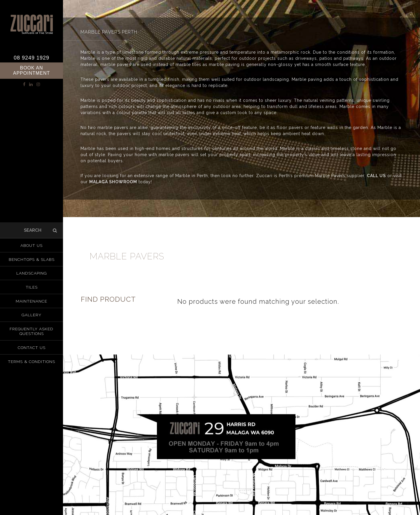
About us (32, 247)
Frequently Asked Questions (32, 330)
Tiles (32, 288)
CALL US (376, 176)
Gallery (32, 315)
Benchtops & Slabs (32, 261)
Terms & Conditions (32, 359)
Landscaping (32, 274)
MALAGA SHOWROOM (113, 182)
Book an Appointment (32, 70)
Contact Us (32, 346)
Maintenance (32, 301)
